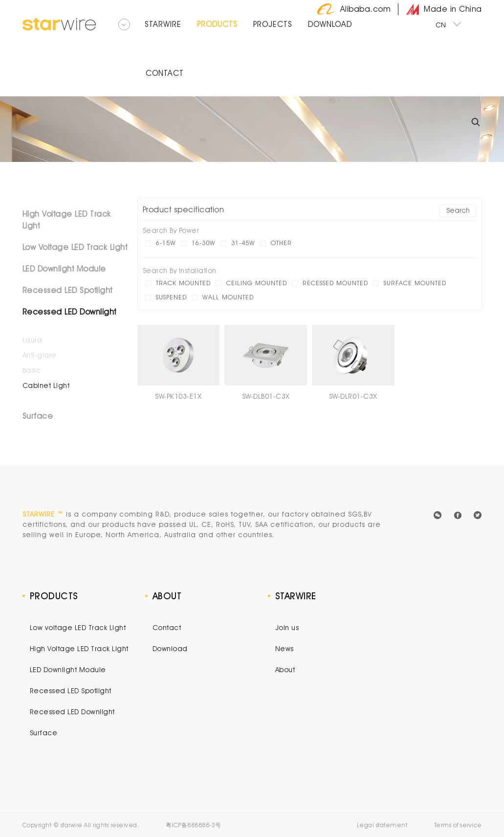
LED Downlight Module (64, 269)
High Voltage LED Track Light (67, 220)
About (285, 670)
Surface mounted (415, 283)
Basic (32, 370)
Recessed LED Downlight (69, 312)
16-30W (204, 243)
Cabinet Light (46, 385)
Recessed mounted (335, 283)
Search (458, 210)
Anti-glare (40, 355)
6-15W (166, 243)
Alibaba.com (354, 9)
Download (170, 649)
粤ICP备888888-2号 (194, 825)
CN (449, 24)
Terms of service (458, 825)
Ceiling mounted (257, 283)
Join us (287, 628)
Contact (167, 628)
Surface (38, 416)
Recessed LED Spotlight (67, 290)
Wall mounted (228, 297)
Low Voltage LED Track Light (75, 247)
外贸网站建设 (264, 824)
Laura (33, 340)
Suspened (171, 297)
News (285, 649)
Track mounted (183, 283)
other (281, 243)
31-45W (243, 243)
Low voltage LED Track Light (78, 628)
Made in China (444, 9)
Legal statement (382, 825)
